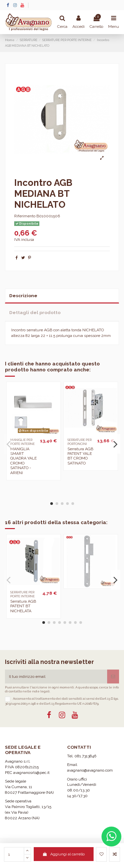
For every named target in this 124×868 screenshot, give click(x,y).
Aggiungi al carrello (63, 854)
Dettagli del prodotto (35, 312)
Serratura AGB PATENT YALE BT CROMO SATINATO (80, 456)
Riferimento (25, 216)
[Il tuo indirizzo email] (56, 677)
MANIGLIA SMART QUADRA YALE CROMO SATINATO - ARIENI (23, 461)
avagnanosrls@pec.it (31, 773)
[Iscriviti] (113, 677)
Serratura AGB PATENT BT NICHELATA (23, 606)
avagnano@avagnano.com (90, 770)
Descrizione (23, 296)
